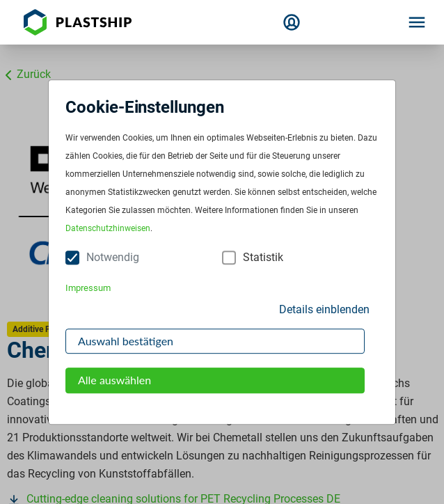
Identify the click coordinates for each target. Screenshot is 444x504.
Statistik (263, 258)
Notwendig (113, 258)
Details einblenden (324, 309)
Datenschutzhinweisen (108, 229)
